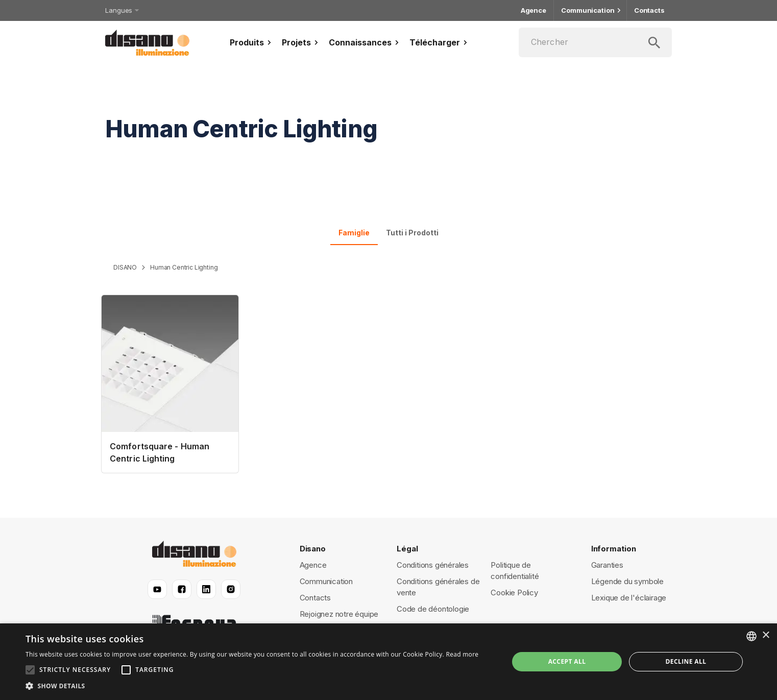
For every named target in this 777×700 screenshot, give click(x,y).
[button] (252, 686)
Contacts (649, 10)
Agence (533, 10)
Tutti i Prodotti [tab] (412, 233)
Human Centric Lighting (184, 267)
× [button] (766, 635)
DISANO (125, 267)
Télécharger (440, 42)
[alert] (388, 662)
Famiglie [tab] (354, 233)
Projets (301, 42)
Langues (121, 10)
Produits (252, 42)
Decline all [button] (686, 661)
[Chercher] (595, 42)
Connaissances (365, 42)
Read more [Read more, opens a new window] (462, 654)
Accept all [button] (567, 661)
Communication (590, 10)
